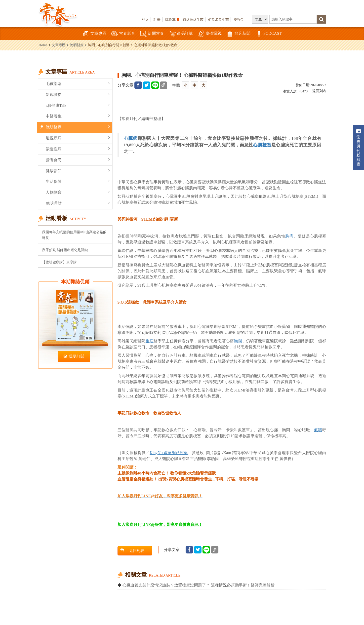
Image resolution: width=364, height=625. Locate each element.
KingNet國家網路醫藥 (169, 453)
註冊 (157, 20)
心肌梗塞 (262, 145)
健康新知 (78, 171)
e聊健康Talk (78, 105)
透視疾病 (78, 138)
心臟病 (131, 138)
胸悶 (238, 341)
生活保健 (78, 181)
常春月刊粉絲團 (359, 147)
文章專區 (94, 34)
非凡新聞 (239, 34)
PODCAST (268, 34)
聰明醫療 (77, 45)
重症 (150, 341)
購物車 (172, 20)
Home (43, 45)
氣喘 (318, 430)
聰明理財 (78, 203)
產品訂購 (181, 34)
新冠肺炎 (78, 94)
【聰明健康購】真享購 (59, 262)
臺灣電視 (210, 34)
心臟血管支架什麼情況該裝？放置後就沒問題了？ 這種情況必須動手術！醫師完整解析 (199, 585)
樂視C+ (239, 20)
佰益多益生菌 (218, 20)
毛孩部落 (78, 83)
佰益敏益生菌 (193, 20)
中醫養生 (78, 116)
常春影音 (123, 34)
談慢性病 (78, 149)
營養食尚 (78, 160)
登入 (145, 20)
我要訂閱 (74, 356)
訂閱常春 (152, 34)
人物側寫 (78, 192)
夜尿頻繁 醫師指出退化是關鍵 (65, 250)
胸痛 (289, 236)
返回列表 (319, 91)
